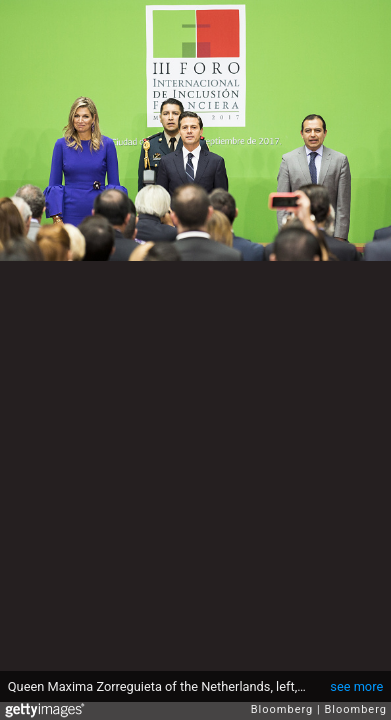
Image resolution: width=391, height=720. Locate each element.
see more (356, 686)
